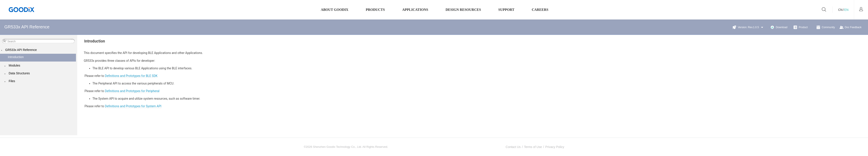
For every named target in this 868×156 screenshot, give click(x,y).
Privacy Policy (555, 147)
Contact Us (513, 147)
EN (846, 10)
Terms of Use (533, 147)
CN (840, 10)
